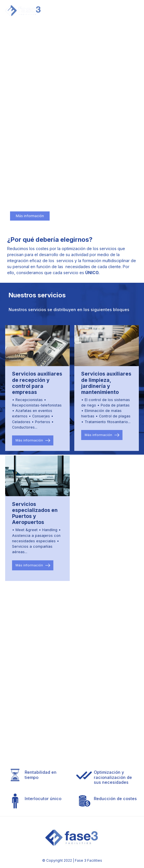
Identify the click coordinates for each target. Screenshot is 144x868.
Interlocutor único (43, 799)
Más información (30, 216)
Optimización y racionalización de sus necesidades (113, 777)
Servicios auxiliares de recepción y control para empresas (37, 383)
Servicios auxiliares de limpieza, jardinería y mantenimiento (106, 383)
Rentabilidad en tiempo (41, 775)
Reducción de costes (115, 799)
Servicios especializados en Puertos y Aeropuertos (35, 513)
